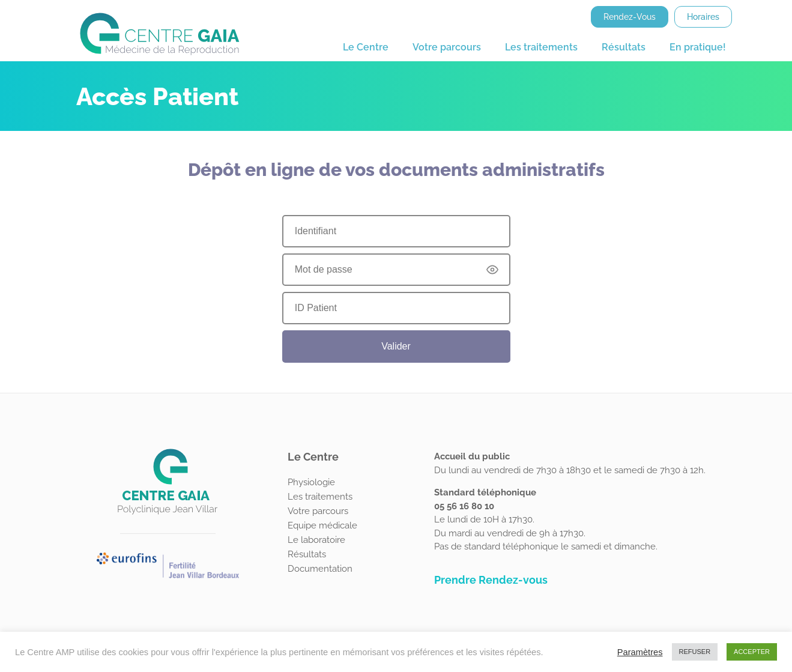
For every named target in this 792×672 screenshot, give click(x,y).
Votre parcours (447, 47)
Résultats (624, 47)
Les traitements (541, 47)
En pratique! (698, 47)
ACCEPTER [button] (752, 652)
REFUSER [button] (695, 652)
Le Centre (366, 47)
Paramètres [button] (640, 652)
